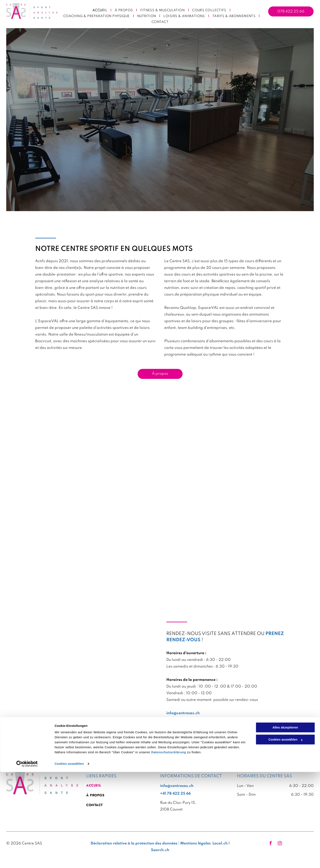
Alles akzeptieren (285, 824)
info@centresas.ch (183, 713)
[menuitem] (100, 10)
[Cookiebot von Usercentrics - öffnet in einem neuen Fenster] (27, 860)
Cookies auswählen (69, 860)
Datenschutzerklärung (169, 848)
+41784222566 (180, 720)
